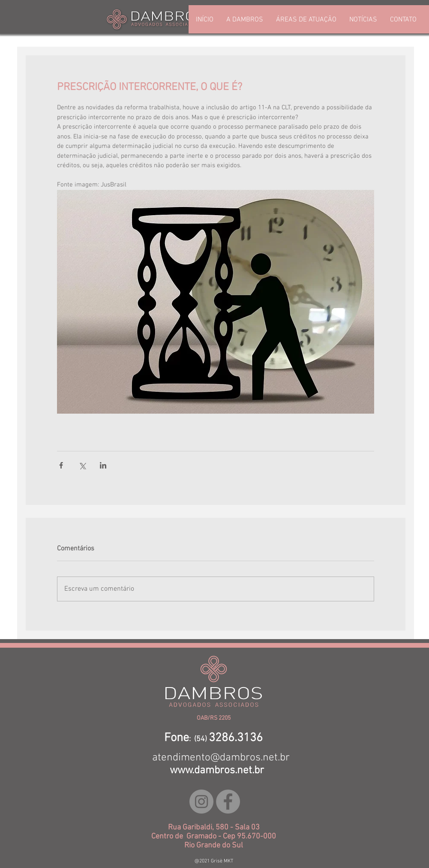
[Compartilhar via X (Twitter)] (82, 465)
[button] (306, 20)
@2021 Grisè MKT (214, 861)
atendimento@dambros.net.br (221, 758)
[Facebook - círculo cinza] (228, 802)
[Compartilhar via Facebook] (61, 465)
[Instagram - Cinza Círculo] (201, 802)
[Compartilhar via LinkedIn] (103, 465)
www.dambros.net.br (217, 771)
